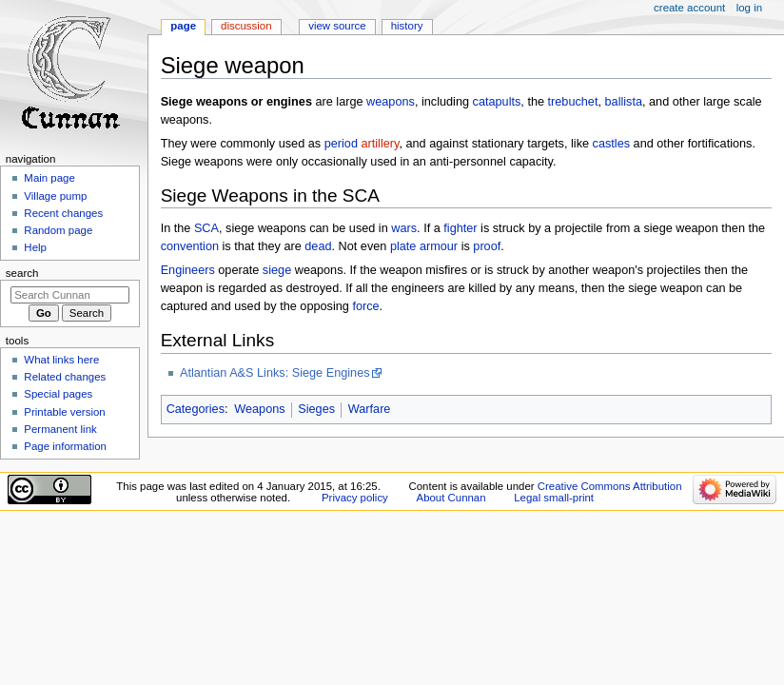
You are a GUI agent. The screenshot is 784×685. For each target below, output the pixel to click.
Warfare (370, 409)
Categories (196, 409)
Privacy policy (355, 498)
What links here (61, 360)
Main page (49, 178)
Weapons (259, 409)
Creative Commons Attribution (610, 486)
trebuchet (573, 102)
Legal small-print (554, 498)
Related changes (65, 377)
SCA (206, 228)
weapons (391, 102)
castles (612, 144)
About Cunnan (451, 498)
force (365, 306)
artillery (381, 144)
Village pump (55, 196)
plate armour (424, 246)
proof (487, 246)
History (407, 26)
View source (337, 26)
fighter (460, 228)
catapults (497, 102)
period (341, 144)
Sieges (316, 409)
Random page (58, 230)
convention (190, 246)
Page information (65, 446)
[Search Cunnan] (70, 295)
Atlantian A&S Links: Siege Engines (275, 373)
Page (183, 26)
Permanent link (60, 429)
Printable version (64, 412)
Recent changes (63, 213)
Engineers (188, 270)
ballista (624, 102)
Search (22, 273)
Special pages (58, 394)
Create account (689, 8)
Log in (749, 8)
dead (318, 246)
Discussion (246, 26)
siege (277, 270)
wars (404, 228)
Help (35, 247)
